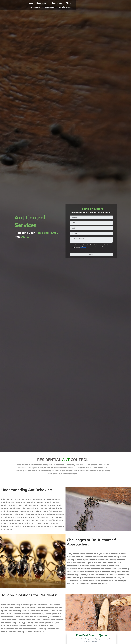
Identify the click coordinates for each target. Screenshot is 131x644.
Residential (50, 4)
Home (38, 4)
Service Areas (121, 4)
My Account (105, 4)
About (78, 4)
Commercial (65, 4)
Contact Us (91, 4)
